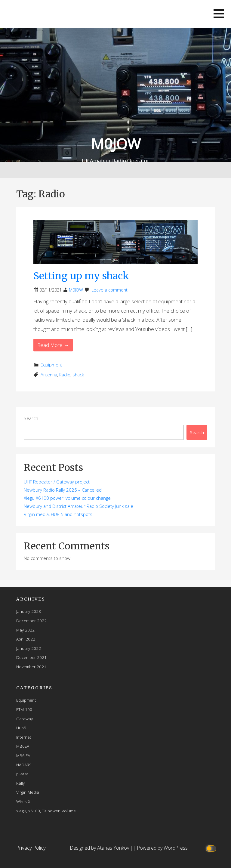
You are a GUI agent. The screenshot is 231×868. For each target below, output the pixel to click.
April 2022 (26, 639)
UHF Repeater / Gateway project (57, 482)
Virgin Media (28, 792)
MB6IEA (23, 755)
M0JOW (116, 144)
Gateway (25, 719)
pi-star (22, 774)
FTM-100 (24, 709)
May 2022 (25, 630)
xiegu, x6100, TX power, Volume (46, 811)
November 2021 (31, 667)
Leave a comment (109, 290)
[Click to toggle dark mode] (212, 848)
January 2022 (29, 648)
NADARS (24, 765)
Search (31, 418)
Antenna (49, 375)
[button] (219, 14)
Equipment (51, 365)
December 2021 (31, 657)
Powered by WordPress (162, 848)
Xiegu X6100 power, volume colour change (67, 498)
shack (78, 375)
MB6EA (23, 746)
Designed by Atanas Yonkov (100, 848)
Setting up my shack (81, 276)
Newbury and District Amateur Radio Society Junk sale (79, 506)
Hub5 (21, 728)
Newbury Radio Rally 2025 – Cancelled (63, 490)
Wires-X (23, 801)
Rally (20, 783)
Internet (24, 737)
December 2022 (31, 621)
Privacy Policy (31, 848)
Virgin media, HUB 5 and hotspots (58, 514)
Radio (65, 375)
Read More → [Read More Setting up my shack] (53, 345)
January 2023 (29, 611)
